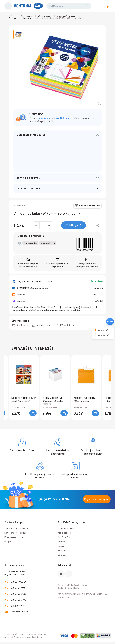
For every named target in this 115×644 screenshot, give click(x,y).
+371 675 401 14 (17, 606)
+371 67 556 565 (18, 594)
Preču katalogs (27, 16)
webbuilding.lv (35, 637)
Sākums (13, 16)
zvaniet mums (43, 118)
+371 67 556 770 (18, 600)
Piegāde (9, 542)
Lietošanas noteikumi (15, 533)
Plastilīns (62, 550)
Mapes (61, 546)
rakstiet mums (63, 118)
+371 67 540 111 (17, 588)
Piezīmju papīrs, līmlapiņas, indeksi (24, 18)
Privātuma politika (14, 537)
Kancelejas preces (67, 528)
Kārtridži (62, 555)
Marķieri (61, 542)
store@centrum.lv (18, 612)
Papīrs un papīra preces (65, 16)
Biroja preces (44, 16)
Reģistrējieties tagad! (97, 499)
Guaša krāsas (65, 537)
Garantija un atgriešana (17, 528)
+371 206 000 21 (18, 582)
